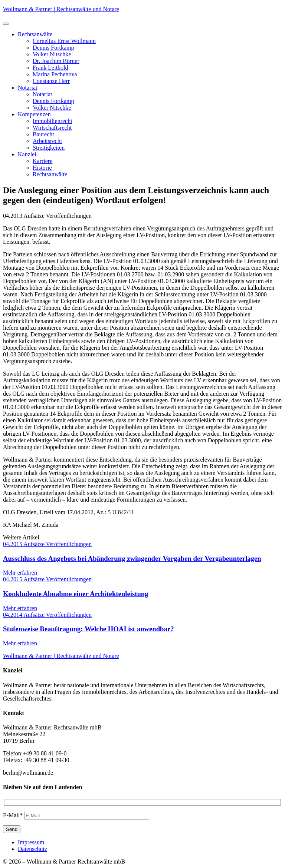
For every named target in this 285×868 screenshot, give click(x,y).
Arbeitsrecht (47, 141)
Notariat (27, 88)
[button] (6, 24)
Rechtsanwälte (35, 34)
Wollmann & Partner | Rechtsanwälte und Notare (61, 9)
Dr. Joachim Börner (56, 61)
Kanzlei (27, 154)
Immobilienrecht (53, 121)
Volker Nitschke (52, 54)
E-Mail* (13, 815)
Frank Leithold (50, 68)
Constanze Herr (51, 81)
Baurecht (43, 134)
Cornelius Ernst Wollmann (64, 41)
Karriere (42, 161)
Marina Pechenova (55, 74)
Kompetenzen (34, 114)
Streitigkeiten (49, 148)
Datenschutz (32, 849)
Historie (42, 168)
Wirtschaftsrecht (52, 128)
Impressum (31, 842)
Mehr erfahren (20, 573)
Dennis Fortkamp (53, 48)
